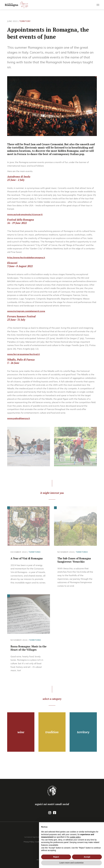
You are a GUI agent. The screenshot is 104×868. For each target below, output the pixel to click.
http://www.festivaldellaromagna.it (26, 257)
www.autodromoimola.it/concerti (25, 214)
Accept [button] (87, 857)
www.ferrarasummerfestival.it (23, 354)
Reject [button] (56, 857)
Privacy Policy (29, 842)
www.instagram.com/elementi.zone (26, 311)
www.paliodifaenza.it (19, 418)
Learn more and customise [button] (71, 863)
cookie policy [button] (75, 837)
